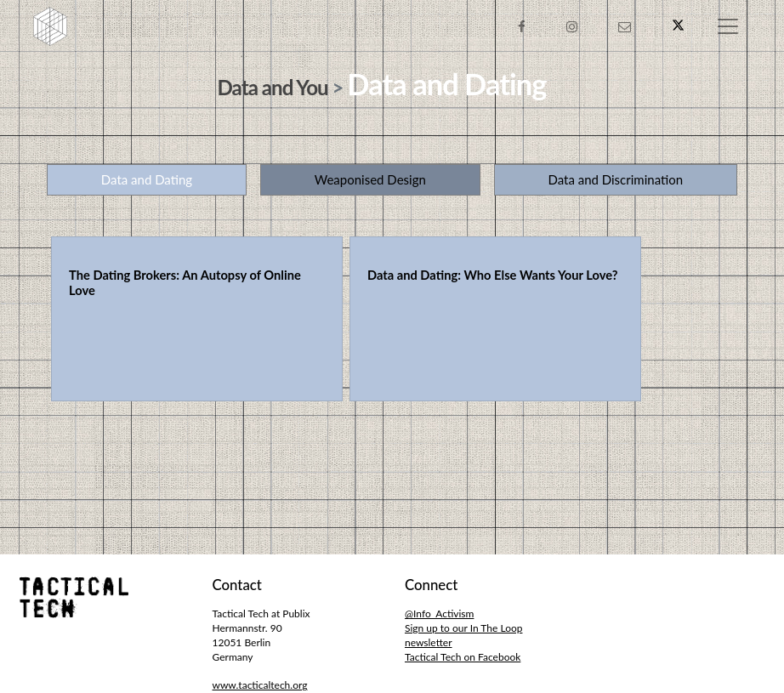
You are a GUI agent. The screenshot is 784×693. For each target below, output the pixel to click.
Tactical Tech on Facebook (463, 657)
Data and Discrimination (615, 179)
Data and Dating (147, 179)
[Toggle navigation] (728, 26)
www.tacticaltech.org (260, 685)
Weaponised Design (370, 179)
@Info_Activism (439, 613)
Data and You (273, 87)
